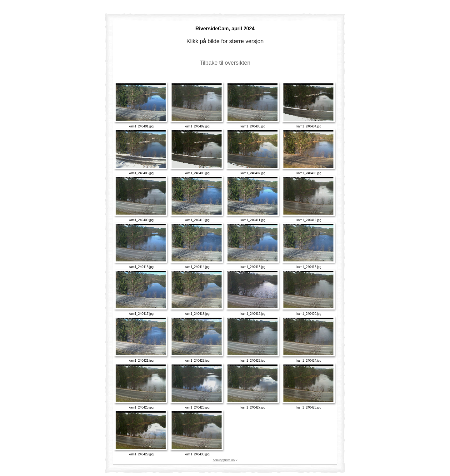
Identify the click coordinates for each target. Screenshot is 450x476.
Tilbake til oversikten (225, 63)
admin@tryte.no (224, 460)
